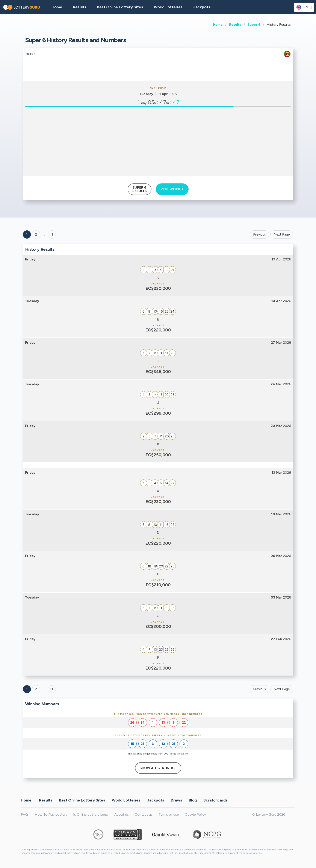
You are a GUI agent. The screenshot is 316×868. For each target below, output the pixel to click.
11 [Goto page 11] (52, 689)
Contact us (144, 814)
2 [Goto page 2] (36, 234)
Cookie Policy (195, 814)
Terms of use (169, 814)
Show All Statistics (158, 768)
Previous (259, 234)
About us (122, 814)
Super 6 (254, 25)
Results (235, 25)
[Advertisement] (158, 142)
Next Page (282, 234)
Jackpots (202, 7)
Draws (176, 800)
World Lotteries (168, 7)
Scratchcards (215, 800)
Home (218, 25)
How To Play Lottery (51, 814)
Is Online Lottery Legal (91, 814)
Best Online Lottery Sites (120, 7)
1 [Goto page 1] (27, 234)
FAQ (24, 814)
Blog (193, 800)
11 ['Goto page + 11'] (52, 234)
